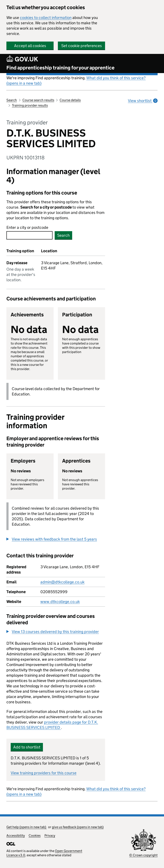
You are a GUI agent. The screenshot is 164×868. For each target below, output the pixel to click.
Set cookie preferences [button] (82, 46)
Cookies (35, 836)
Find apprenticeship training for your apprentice (60, 68)
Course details (70, 100)
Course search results (38, 100)
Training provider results (30, 105)
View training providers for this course (44, 773)
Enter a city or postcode (27, 227)
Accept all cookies (30, 46)
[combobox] (29, 235)
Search (12, 100)
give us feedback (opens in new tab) (78, 827)
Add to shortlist (27, 747)
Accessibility (16, 836)
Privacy (50, 836)
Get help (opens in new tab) (27, 827)
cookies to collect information (46, 18)
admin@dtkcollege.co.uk (62, 582)
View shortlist (143, 101)
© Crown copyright (143, 855)
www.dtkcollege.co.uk (60, 602)
